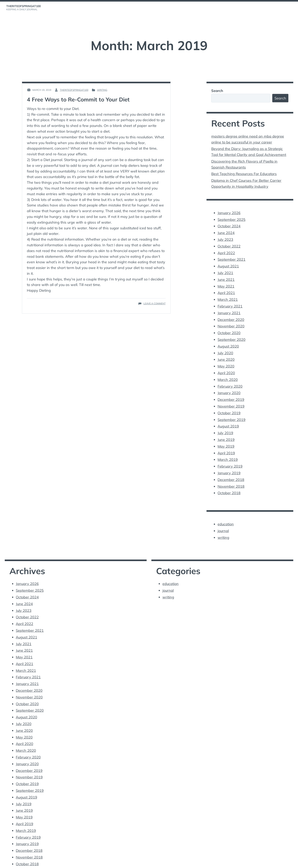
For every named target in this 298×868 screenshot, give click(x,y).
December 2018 (231, 470)
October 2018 (229, 483)
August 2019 (228, 418)
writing (102, 90)
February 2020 (230, 379)
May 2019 (226, 437)
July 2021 (225, 269)
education (226, 514)
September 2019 (232, 412)
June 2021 (226, 276)
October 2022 (229, 243)
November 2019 (231, 399)
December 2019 (231, 392)
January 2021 (229, 308)
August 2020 (228, 340)
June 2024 (226, 230)
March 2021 (228, 295)
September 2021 (232, 256)
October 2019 (229, 405)
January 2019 (229, 463)
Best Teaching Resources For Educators (244, 173)
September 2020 (232, 334)
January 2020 (229, 386)
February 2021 (230, 301)
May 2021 (226, 282)
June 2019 (226, 431)
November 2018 (231, 476)
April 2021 (226, 289)
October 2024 (229, 224)
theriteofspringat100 (24, 6)
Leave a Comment (155, 303)
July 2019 (225, 424)
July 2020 (225, 347)
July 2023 (225, 237)
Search (217, 91)
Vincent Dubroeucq (81, 863)
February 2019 (230, 457)
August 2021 (228, 263)
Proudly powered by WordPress (25, 863)
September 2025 (232, 217)
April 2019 (226, 444)
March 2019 (228, 450)
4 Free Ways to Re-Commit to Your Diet (79, 99)
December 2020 (231, 314)
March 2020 (228, 373)
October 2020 (229, 327)
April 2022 (226, 250)
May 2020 (226, 360)
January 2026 (229, 211)
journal (223, 520)
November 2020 (231, 321)
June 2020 (226, 353)
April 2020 (226, 366)
